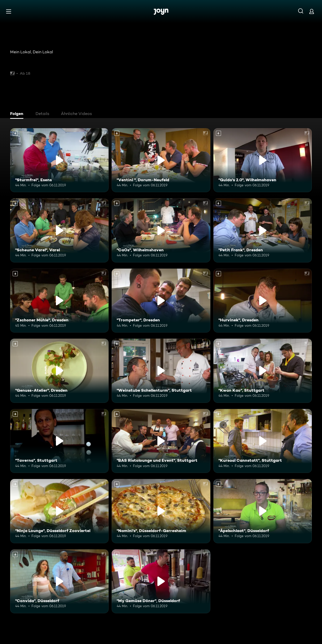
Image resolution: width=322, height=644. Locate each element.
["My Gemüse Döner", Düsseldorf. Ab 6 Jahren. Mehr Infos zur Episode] (161, 581)
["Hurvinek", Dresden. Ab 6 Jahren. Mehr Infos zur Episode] (263, 301)
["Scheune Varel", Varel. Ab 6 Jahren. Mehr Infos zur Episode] (59, 230)
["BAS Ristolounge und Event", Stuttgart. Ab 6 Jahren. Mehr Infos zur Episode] (161, 441)
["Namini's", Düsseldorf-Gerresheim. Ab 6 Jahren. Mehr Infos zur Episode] (161, 511)
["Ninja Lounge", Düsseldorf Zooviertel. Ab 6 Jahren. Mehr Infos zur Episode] (59, 511)
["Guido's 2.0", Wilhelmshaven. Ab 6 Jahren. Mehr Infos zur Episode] (263, 160)
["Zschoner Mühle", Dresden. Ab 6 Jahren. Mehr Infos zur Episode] (59, 301)
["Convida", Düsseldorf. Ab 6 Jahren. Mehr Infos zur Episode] (59, 581)
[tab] (18, 114)
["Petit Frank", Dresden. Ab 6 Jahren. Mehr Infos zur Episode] (263, 230)
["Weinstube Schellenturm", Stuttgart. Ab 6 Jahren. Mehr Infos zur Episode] (161, 371)
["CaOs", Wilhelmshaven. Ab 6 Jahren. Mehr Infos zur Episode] (161, 230)
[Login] (312, 11)
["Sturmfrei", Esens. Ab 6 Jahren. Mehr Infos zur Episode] (59, 160)
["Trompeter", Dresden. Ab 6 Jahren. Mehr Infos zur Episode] (161, 301)
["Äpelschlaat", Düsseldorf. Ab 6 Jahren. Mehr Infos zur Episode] (263, 511)
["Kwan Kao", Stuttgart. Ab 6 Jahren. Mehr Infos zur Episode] (263, 371)
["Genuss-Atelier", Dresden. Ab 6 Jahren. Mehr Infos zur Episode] (59, 371)
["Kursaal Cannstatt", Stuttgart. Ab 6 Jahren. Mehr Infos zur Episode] (263, 441)
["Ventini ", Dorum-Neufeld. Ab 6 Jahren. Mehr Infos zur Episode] (161, 160)
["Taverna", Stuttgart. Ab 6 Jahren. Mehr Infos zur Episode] (59, 441)
